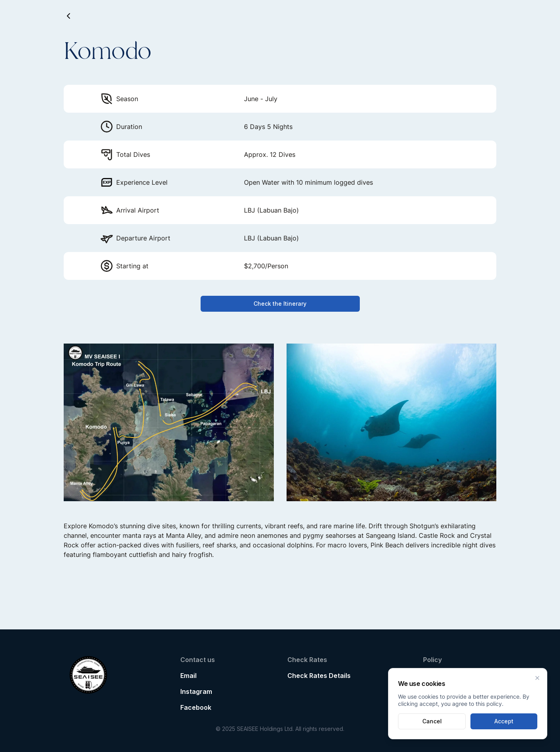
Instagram (196, 691)
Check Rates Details (319, 676)
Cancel (432, 721)
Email (188, 676)
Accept (504, 721)
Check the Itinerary (280, 304)
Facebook (196, 707)
